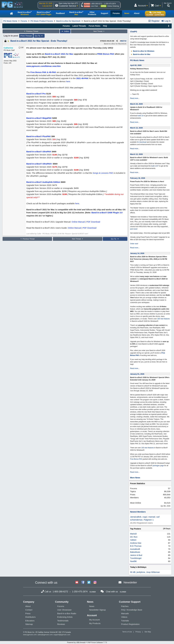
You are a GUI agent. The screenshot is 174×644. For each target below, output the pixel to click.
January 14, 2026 (137, 253)
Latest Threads (79, 26)
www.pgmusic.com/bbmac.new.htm (43, 66)
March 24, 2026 (136, 104)
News (92, 606)
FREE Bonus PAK (106, 54)
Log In (166, 21)
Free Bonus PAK (136, 459)
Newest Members (138, 512)
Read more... (135, 98)
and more (134, 229)
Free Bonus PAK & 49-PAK (43, 72)
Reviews (61, 624)
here (68, 81)
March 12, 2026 (136, 128)
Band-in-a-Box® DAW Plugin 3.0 (107, 213)
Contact (29, 610)
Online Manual (78, 222)
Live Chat (94, 6)
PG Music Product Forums (42, 21)
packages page (158, 466)
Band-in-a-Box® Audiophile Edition (43, 182)
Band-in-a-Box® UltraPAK (39, 152)
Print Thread (26, 36)
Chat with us (112, 592)
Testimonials (63, 621)
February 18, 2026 (138, 178)
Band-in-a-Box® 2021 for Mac (59, 54)
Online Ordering (113, 6)
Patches (125, 606)
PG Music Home (10, 21)
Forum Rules (94, 26)
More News (135, 478)
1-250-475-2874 (110, 4)
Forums (24, 21)
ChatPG (134, 32)
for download (142, 142)
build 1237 (155, 166)
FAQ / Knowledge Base (132, 610)
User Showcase (64, 610)
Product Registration (130, 624)
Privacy (138, 632)
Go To (39, 36)
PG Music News (137, 60)
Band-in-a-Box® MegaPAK (39, 118)
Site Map (148, 632)
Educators (30, 621)
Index (65, 31)
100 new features (164, 319)
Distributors (30, 617)
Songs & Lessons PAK (103, 173)
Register (154, 21)
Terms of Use (127, 632)
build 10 (140, 116)
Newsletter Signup (97, 610)
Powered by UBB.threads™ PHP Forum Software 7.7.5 (87, 643)
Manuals (125, 613)
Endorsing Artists (65, 617)
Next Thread (99, 31)
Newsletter (130, 582)
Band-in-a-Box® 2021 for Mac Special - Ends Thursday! (39, 41)
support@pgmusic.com (62, 635)
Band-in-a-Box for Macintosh (68, 21)
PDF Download (93, 222)
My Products (95, 623)
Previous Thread (31, 31)
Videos (124, 617)
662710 (124, 41)
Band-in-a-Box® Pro (36, 94)
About (28, 606)
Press (28, 613)
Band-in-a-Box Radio (67, 613)
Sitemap (29, 624)
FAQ (105, 26)
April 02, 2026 (136, 65)
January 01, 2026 (137, 374)
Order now (134, 244)
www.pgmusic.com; (30, 635)
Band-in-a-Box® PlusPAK (39, 136)
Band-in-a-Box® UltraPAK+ (39, 164)
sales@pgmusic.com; (46, 635)
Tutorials (125, 621)
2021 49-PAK (82, 78)
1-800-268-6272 (96, 4)
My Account (94, 620)
